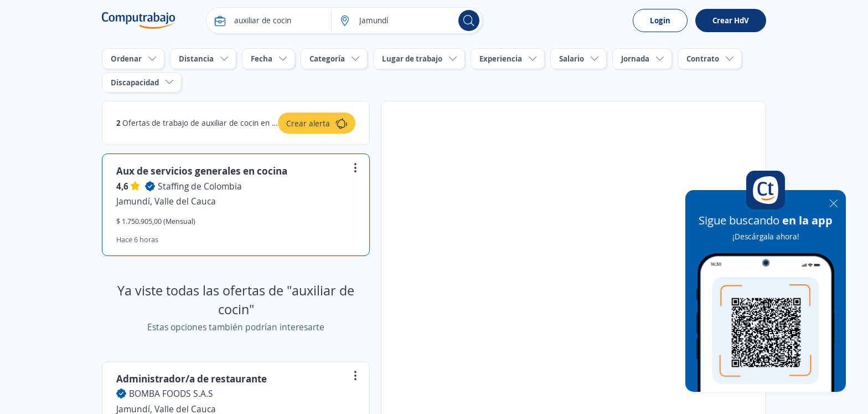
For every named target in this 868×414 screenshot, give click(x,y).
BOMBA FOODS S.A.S (171, 393)
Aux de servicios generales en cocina (202, 171)
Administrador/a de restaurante (192, 379)
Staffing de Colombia (200, 186)
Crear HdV (731, 20)
